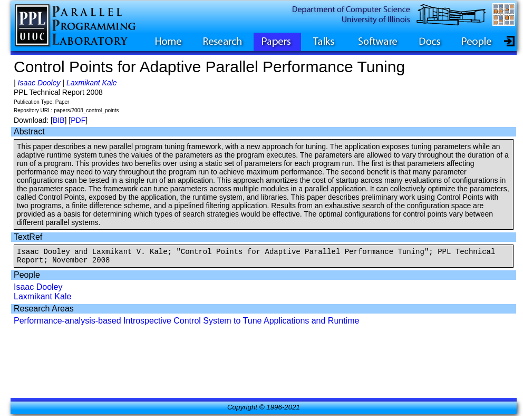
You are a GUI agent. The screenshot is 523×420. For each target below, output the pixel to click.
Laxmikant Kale (92, 83)
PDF (78, 120)
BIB (59, 120)
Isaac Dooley (39, 83)
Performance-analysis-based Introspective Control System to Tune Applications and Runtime (186, 324)
